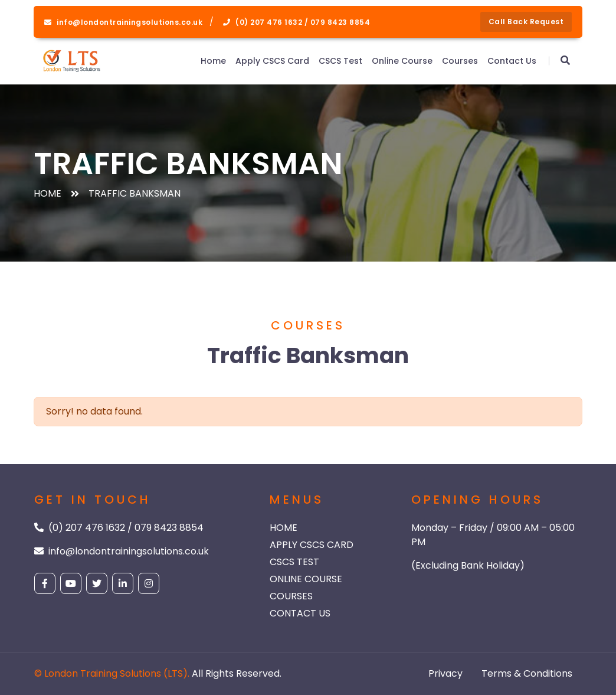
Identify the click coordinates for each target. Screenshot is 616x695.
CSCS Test (340, 61)
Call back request (526, 22)
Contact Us (512, 61)
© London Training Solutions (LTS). (112, 673)
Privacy (445, 673)
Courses (460, 61)
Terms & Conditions (527, 673)
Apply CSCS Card (272, 61)
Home (213, 61)
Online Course (402, 61)
